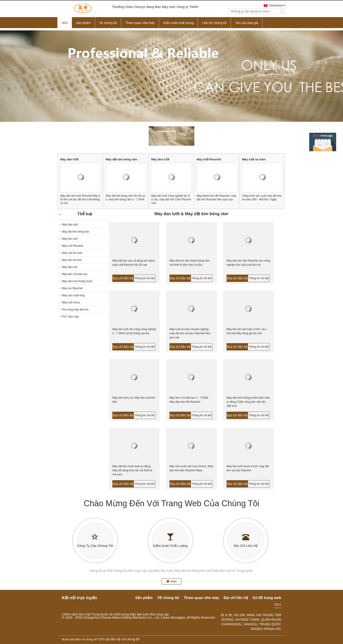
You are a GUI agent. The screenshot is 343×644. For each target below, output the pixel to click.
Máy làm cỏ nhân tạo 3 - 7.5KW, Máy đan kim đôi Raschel (189, 400)
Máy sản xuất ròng (73, 295)
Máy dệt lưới (70, 267)
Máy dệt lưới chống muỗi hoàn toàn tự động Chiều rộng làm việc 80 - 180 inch (248, 402)
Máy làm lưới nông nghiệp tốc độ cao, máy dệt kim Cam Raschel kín (171, 199)
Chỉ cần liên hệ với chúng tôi (119, 639)
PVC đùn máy (70, 317)
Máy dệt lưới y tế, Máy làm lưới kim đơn (134, 400)
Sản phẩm (83, 23)
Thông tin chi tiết (144, 278)
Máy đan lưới (69, 159)
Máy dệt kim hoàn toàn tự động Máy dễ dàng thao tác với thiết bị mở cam (132, 470)
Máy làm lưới (160, 159)
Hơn (172, 581)
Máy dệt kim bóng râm (121, 159)
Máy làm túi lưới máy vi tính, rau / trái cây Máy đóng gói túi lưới (247, 331)
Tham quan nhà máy (140, 23)
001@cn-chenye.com (266, 629)
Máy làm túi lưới (72, 260)
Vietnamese (276, 5)
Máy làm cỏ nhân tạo (75, 274)
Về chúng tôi (108, 23)
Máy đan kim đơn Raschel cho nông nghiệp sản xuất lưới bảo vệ (248, 263)
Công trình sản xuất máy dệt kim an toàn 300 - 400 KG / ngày (262, 198)
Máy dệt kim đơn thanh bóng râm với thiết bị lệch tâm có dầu (190, 263)
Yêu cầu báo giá (247, 23)
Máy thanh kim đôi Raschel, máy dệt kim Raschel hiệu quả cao (216, 198)
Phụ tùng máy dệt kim (75, 310)
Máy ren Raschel (72, 288)
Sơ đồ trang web (267, 598)
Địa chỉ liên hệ (123, 278)
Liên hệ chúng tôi (214, 23)
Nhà (65, 23)
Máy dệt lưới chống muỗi (77, 281)
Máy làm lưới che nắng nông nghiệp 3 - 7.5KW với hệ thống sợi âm (134, 331)
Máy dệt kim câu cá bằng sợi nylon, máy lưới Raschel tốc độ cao (134, 263)
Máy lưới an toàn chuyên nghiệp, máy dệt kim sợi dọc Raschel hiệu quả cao (190, 333)
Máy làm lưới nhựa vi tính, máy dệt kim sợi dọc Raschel (248, 468)
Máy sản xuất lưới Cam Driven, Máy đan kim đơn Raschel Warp (191, 468)
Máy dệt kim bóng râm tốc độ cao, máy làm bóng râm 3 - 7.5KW (125, 198)
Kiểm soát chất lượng (178, 23)
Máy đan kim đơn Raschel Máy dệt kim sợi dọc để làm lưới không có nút (80, 199)
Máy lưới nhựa (71, 302)
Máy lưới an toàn (254, 159)
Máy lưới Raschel (209, 159)
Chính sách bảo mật (76, 614)
